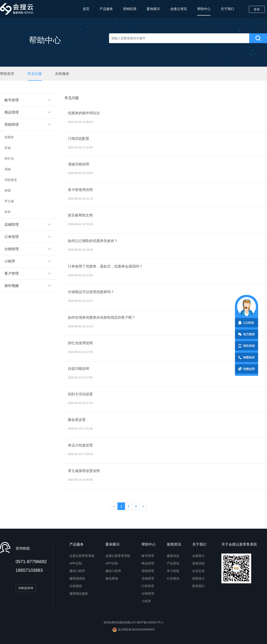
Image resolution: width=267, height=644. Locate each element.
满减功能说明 (79, 164)
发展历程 (198, 563)
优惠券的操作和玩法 (84, 113)
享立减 (9, 201)
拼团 (8, 190)
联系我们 (198, 586)
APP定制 (76, 563)
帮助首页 (7, 74)
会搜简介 (198, 556)
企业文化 (198, 571)
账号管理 (148, 556)
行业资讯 (173, 578)
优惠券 (9, 137)
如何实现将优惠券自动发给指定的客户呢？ (102, 317)
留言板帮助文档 (80, 215)
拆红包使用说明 (80, 343)
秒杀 (8, 212)
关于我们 (227, 9)
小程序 (146, 601)
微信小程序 (77, 571)
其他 (8, 148)
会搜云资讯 (179, 9)
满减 (8, 169)
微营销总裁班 (79, 594)
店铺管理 (148, 578)
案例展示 (153, 9)
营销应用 (130, 9)
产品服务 (106, 9)
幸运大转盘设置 (80, 445)
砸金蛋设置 (77, 420)
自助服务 (62, 74)
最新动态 (173, 556)
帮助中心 (204, 11)
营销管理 (148, 571)
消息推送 (11, 180)
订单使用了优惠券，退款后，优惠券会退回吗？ (105, 266)
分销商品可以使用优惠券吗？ (91, 292)
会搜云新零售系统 (82, 556)
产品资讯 (173, 563)
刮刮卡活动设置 (80, 394)
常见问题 (35, 74)
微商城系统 (77, 578)
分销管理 (148, 594)
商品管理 (148, 563)
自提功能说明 (79, 369)
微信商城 (112, 578)
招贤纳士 (198, 578)
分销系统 (76, 586)
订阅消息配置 (79, 139)
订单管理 (148, 586)
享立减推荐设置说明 (84, 471)
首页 (86, 9)
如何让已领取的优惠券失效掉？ (93, 241)
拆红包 (9, 158)
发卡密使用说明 (80, 190)
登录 (257, 9)
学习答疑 (173, 571)
